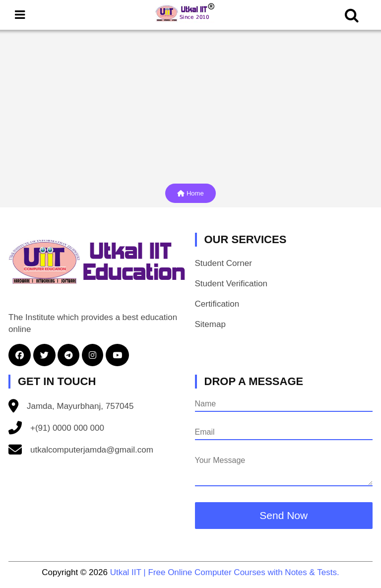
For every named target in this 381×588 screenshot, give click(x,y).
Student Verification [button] (231, 284)
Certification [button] (217, 304)
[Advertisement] (190, 104)
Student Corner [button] (223, 263)
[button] (21, 356)
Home (190, 193)
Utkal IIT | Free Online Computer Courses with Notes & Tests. (225, 572)
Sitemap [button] (210, 324)
